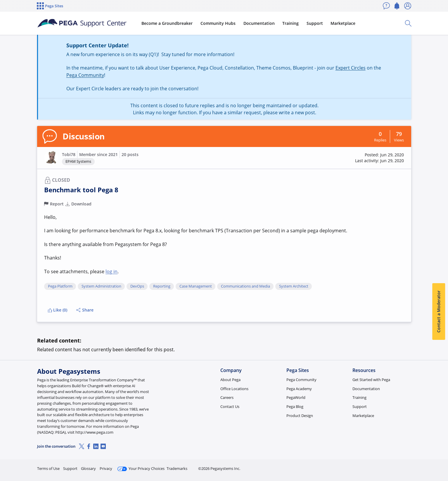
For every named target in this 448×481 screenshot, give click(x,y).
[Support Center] (82, 23)
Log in (397, 466)
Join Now (366, 466)
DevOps (137, 286)
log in (111, 271)
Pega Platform (60, 286)
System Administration (101, 286)
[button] (51, 158)
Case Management (196, 286)
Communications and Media (245, 286)
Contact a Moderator (439, 312)
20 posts (130, 154)
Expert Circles (351, 68)
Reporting (162, 286)
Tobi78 (69, 154)
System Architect (294, 286)
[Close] (440, 458)
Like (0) (58, 310)
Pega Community (85, 75)
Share (85, 310)
